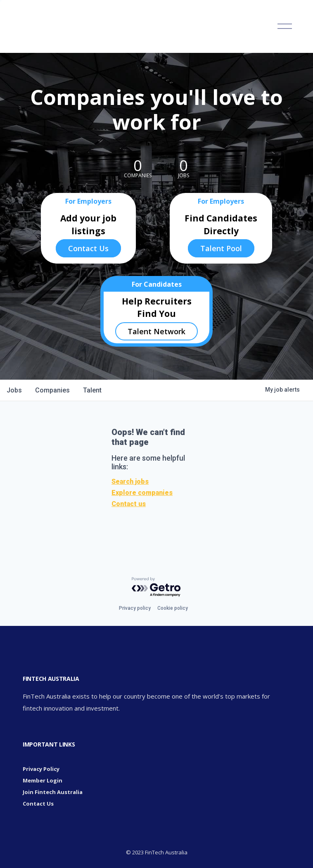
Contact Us (88, 248)
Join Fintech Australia (53, 792)
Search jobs (130, 482)
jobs (14, 390)
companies (52, 390)
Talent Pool (221, 248)
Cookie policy (173, 608)
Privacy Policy (41, 769)
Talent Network (156, 331)
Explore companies (142, 493)
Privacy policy (135, 608)
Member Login (43, 780)
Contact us (129, 504)
